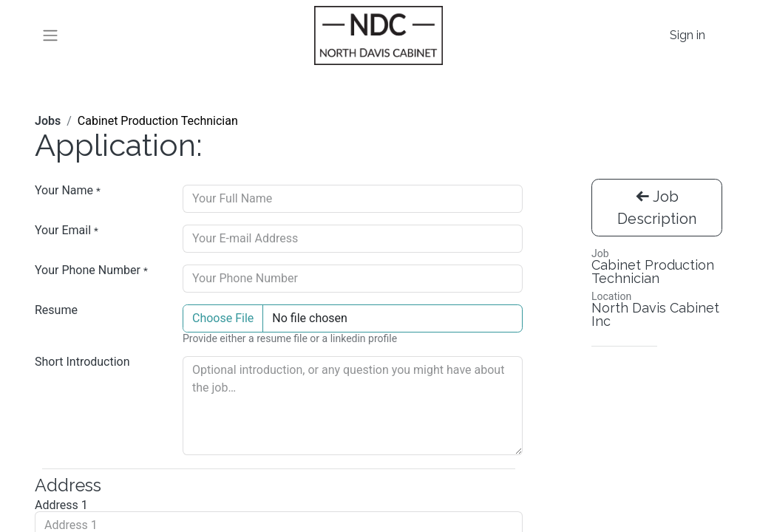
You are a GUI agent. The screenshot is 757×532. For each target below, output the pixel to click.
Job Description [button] (657, 208)
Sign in (688, 35)
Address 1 (61, 505)
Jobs (48, 121)
